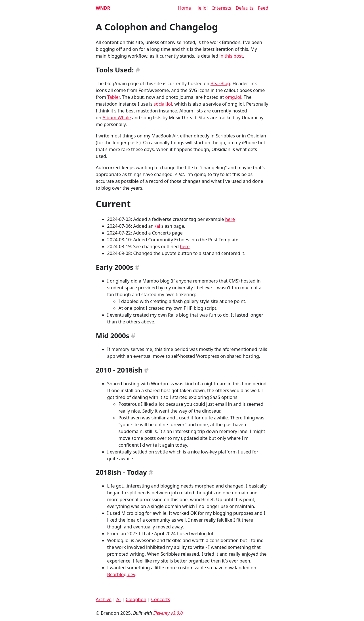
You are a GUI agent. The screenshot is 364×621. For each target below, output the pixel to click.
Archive (104, 599)
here (230, 219)
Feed (263, 8)
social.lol (163, 104)
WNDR (103, 8)
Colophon (136, 599)
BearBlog (220, 83)
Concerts (161, 599)
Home (184, 8)
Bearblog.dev (121, 574)
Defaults (245, 8)
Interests (222, 8)
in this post (231, 56)
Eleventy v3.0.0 (168, 613)
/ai (157, 226)
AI (119, 599)
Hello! (202, 8)
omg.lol (233, 97)
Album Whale (117, 118)
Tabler (113, 97)
